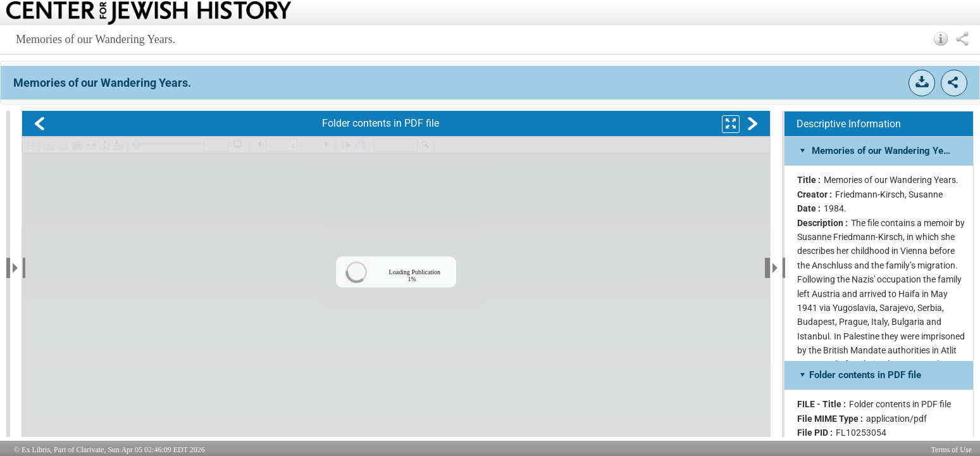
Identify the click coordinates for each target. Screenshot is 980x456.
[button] (941, 39)
